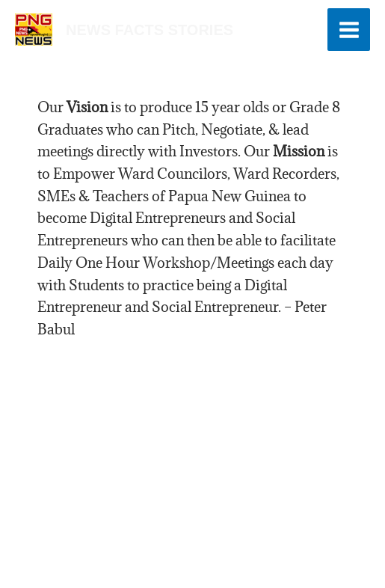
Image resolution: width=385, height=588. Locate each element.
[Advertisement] (192, 446)
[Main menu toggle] (349, 30)
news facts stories (150, 30)
